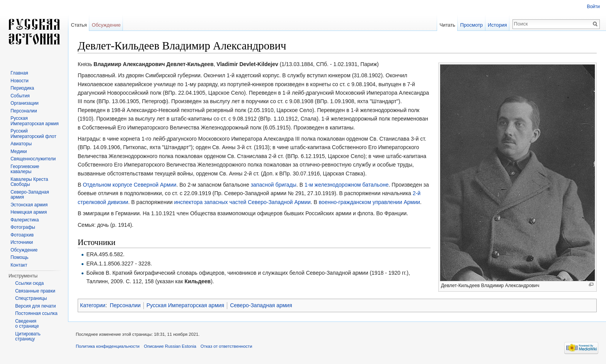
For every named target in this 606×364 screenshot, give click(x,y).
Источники (22, 242)
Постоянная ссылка (36, 313)
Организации (25, 103)
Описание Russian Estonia (170, 346)
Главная (19, 73)
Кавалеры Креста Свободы (29, 182)
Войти (593, 7)
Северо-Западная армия (261, 305)
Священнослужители (33, 159)
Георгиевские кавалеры (25, 169)
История (497, 25)
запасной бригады (274, 185)
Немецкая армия (29, 212)
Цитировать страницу (28, 337)
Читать (447, 25)
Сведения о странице (27, 324)
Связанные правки (35, 291)
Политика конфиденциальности (108, 346)
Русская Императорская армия (185, 305)
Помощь (19, 257)
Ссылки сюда (29, 283)
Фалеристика (25, 220)
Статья (79, 25)
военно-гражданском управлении (361, 202)
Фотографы (23, 227)
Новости (19, 81)
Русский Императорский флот (33, 134)
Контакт (19, 265)
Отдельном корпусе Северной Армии (129, 185)
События (20, 96)
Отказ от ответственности (226, 346)
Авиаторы (21, 144)
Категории (93, 305)
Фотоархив (22, 235)
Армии (412, 202)
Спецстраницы (31, 298)
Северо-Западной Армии (279, 202)
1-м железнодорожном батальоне (347, 185)
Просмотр (472, 25)
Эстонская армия (29, 205)
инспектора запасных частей (210, 202)
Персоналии (125, 305)
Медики (19, 151)
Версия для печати (35, 306)
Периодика (22, 88)
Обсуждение (106, 25)
